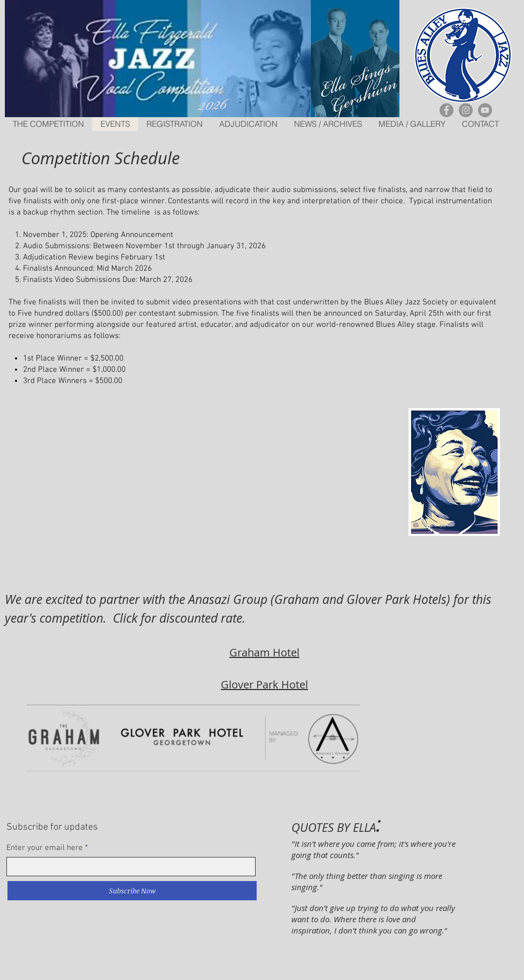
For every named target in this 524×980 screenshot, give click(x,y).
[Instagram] (466, 110)
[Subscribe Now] (132, 891)
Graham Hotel (264, 652)
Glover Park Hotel (264, 684)
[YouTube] (485, 110)
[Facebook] (446, 110)
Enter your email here (45, 848)
